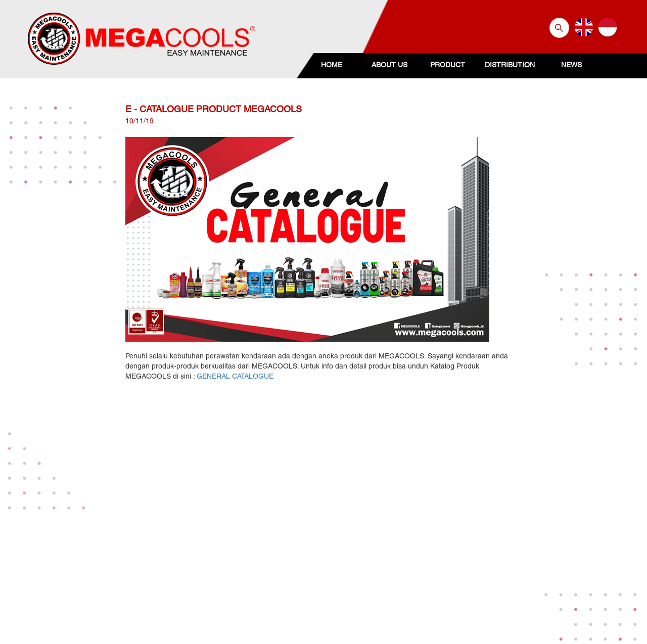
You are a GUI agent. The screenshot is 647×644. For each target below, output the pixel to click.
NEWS (571, 65)
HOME (332, 65)
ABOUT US (389, 65)
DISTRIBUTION (510, 65)
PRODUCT (448, 65)
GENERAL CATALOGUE (235, 377)
